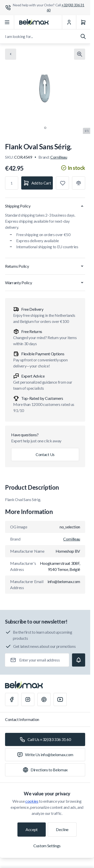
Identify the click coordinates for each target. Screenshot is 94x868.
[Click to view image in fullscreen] (80, 54)
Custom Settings (47, 846)
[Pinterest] (44, 699)
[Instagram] (28, 699)
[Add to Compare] (79, 183)
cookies (32, 801)
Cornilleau (59, 157)
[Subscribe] (79, 660)
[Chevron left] (11, 54)
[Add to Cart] (37, 183)
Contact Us (45, 454)
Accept (32, 829)
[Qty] (12, 183)
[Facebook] (12, 699)
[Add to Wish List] (62, 183)
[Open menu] (7, 22)
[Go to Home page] (34, 22)
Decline (62, 829)
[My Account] (69, 22)
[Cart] (83, 22)
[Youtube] (60, 699)
